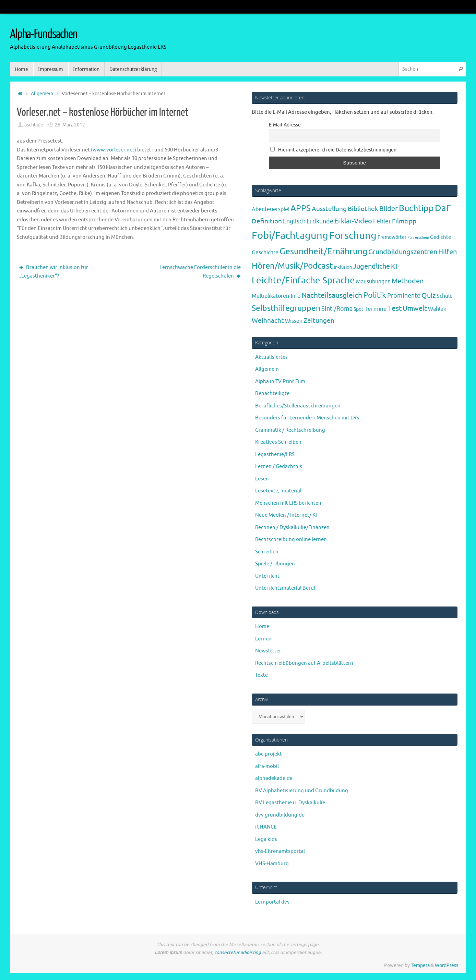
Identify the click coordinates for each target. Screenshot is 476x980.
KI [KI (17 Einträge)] (394, 266)
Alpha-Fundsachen (44, 34)
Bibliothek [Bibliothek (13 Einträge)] (363, 209)
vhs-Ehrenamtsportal (280, 851)
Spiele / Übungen (275, 564)
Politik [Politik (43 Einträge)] (375, 295)
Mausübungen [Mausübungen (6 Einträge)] (373, 282)
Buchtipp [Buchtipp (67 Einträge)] (416, 208)
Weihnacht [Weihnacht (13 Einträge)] (268, 321)
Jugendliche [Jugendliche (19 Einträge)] (371, 266)
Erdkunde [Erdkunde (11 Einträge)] (320, 221)
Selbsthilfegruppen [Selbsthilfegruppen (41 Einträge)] (286, 308)
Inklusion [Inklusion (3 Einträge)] (343, 267)
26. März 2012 (70, 125)
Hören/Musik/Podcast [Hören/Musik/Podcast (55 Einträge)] (292, 266)
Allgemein (42, 94)
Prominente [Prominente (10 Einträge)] (404, 296)
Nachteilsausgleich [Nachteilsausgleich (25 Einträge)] (332, 295)
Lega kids (266, 839)
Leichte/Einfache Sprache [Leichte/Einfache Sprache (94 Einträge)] (303, 280)
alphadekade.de (274, 778)
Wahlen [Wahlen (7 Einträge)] (437, 309)
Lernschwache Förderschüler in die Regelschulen (200, 272)
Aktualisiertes (271, 357)
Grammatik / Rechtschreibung (290, 430)
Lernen (263, 639)
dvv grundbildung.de (280, 815)
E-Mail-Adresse (285, 125)
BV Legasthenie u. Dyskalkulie (290, 803)
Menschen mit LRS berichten (288, 503)
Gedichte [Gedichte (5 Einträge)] (441, 237)
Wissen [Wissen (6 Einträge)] (294, 321)
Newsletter (268, 651)
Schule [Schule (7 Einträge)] (445, 296)
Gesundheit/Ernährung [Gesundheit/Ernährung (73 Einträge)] (323, 252)
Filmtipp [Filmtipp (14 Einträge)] (404, 221)
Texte (261, 675)
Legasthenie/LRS (275, 455)
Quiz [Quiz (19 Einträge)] (429, 296)
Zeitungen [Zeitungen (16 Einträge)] (319, 321)
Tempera (420, 965)
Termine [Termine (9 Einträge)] (376, 309)
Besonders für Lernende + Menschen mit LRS (307, 418)
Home (262, 627)
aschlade (34, 125)
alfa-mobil (267, 766)
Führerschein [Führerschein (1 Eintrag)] (418, 238)
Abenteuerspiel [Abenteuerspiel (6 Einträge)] (271, 209)
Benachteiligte (272, 394)
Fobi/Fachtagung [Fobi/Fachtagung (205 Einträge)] (290, 236)
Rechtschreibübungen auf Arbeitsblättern (304, 663)
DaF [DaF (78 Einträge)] (443, 208)
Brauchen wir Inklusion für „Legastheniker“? (54, 272)
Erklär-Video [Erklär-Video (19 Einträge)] (353, 221)
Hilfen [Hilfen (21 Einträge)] (448, 252)
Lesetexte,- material (278, 491)
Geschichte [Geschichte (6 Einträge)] (265, 253)
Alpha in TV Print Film (280, 382)
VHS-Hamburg (272, 864)
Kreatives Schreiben (278, 442)
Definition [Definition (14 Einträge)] (267, 221)
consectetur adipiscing (238, 952)
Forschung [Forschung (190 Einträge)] (353, 236)
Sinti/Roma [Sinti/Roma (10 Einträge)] (337, 309)
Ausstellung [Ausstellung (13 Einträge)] (329, 209)
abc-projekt (269, 754)
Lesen (262, 479)
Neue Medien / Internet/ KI (286, 515)
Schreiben (267, 552)
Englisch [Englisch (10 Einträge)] (294, 221)
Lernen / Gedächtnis (279, 467)
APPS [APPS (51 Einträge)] (301, 208)
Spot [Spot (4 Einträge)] (359, 309)
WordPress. (447, 965)
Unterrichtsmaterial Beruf (285, 588)
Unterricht (267, 576)
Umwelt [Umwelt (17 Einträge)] (415, 309)
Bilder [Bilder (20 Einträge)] (389, 209)
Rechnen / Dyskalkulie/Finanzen (292, 528)
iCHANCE (266, 827)
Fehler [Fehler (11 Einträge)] (382, 221)
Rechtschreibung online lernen (291, 540)
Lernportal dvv (272, 902)
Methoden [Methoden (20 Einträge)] (408, 281)
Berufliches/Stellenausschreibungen (298, 406)
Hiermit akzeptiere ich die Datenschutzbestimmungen (333, 150)
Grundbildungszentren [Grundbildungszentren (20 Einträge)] (403, 252)
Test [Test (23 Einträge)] (395, 308)
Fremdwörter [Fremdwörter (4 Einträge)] (392, 237)
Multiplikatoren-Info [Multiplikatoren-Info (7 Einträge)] (276, 296)
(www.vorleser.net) (113, 150)
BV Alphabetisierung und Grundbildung (302, 791)
